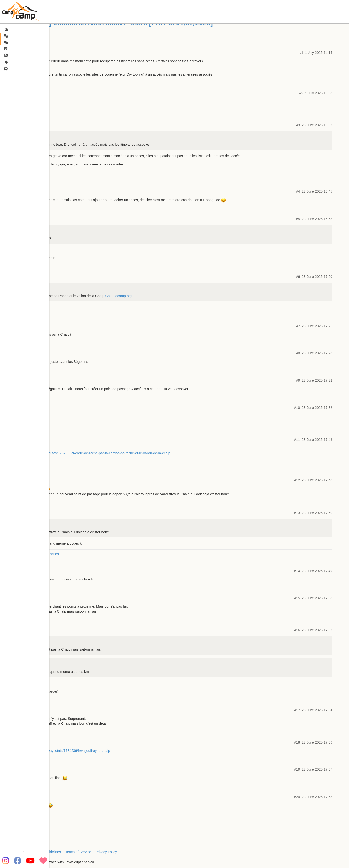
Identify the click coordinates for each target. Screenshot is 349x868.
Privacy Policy (106, 852)
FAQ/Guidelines (49, 852)
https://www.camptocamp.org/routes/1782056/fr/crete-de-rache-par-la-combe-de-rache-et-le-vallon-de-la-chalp (86, 453)
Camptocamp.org (119, 296)
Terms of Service (78, 852)
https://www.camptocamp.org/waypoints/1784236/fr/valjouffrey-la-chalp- (57, 751)
